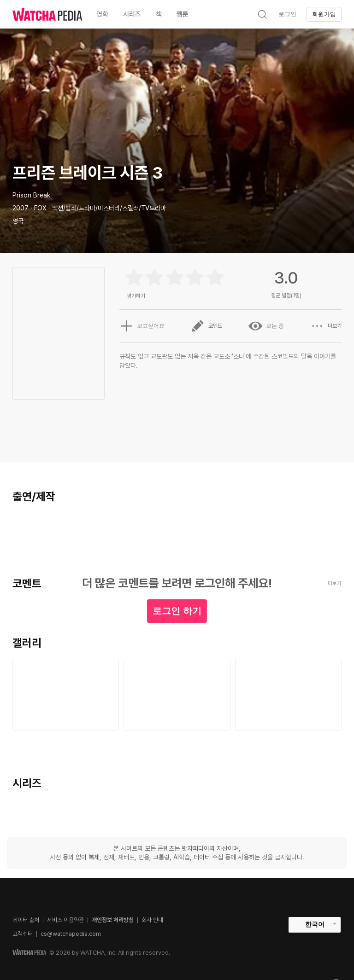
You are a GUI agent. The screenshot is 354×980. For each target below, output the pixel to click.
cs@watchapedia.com (71, 934)
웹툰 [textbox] (183, 14)
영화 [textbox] (102, 14)
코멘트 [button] (206, 326)
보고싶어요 (142, 326)
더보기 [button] (326, 326)
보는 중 (266, 326)
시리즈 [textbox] (132, 14)
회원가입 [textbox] (324, 14)
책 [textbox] (159, 14)
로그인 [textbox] (287, 14)
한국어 (315, 924)
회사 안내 (152, 920)
